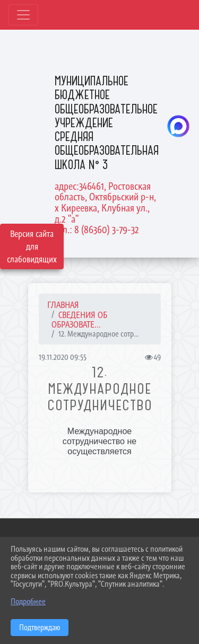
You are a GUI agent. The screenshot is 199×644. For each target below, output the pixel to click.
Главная (63, 305)
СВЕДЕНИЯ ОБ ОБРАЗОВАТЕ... (79, 320)
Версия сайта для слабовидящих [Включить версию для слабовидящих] (32, 246)
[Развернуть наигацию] (23, 15)
